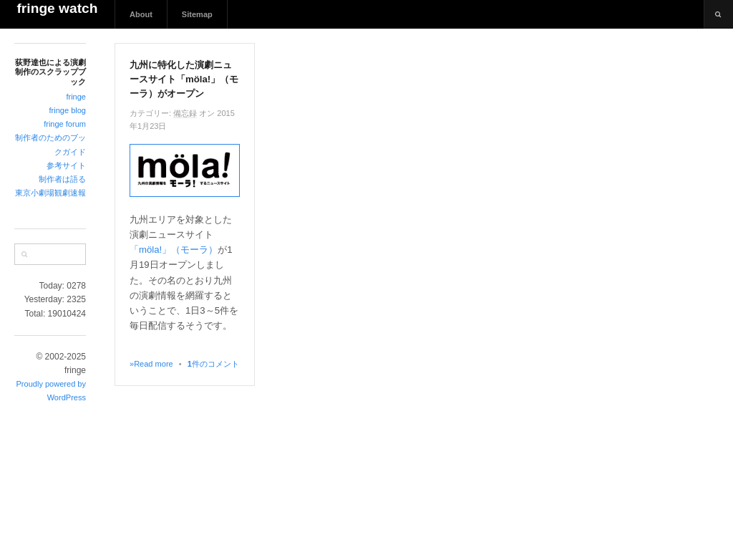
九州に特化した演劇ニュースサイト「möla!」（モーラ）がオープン (184, 79)
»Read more (151, 364)
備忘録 (185, 113)
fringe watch (57, 8)
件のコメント (213, 364)
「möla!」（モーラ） (174, 250)
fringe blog (67, 110)
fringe (76, 97)
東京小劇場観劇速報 (50, 193)
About (141, 14)
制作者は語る (62, 179)
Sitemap (197, 14)
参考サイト (66, 165)
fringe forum (65, 124)
